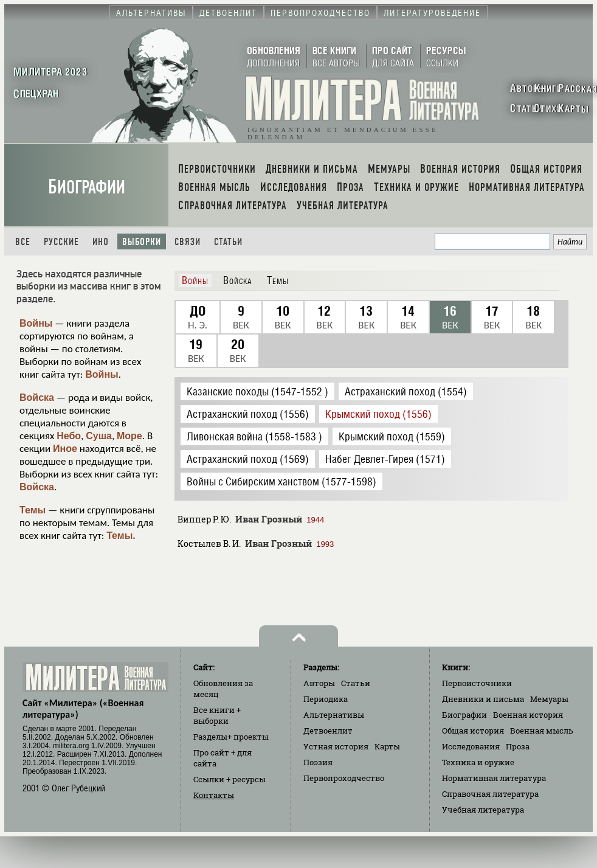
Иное (65, 449)
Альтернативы (334, 715)
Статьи (228, 242)
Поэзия (318, 762)
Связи (188, 242)
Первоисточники (477, 683)
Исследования (471, 746)
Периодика (326, 699)
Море (129, 436)
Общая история (473, 731)
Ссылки (229, 779)
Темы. (121, 536)
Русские (61, 242)
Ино (101, 242)
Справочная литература (490, 794)
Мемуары (549, 699)
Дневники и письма (483, 699)
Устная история (336, 746)
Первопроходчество (344, 778)
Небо (69, 436)
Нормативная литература (494, 778)
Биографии (87, 187)
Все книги (217, 715)
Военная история (528, 715)
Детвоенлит (328, 731)
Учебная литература (483, 810)
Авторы (319, 683)
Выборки (142, 242)
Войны (36, 323)
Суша (99, 436)
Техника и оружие (478, 762)
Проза (518, 746)
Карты (387, 746)
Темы (33, 510)
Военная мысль (542, 731)
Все (23, 242)
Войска (37, 398)
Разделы (231, 737)
